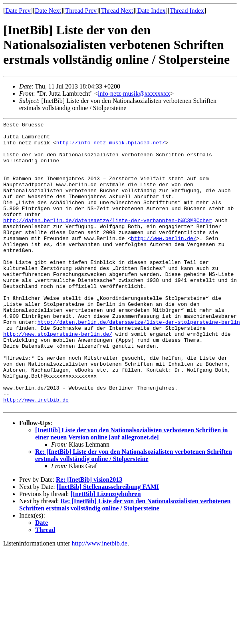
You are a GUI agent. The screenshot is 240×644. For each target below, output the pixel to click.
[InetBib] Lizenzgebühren (105, 551)
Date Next (48, 11)
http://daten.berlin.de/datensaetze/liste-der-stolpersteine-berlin (139, 362)
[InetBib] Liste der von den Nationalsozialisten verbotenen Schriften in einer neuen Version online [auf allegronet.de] (131, 491)
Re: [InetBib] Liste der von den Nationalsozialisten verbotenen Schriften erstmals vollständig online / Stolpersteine (134, 513)
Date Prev (18, 11)
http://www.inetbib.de (36, 456)
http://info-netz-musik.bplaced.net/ (111, 147)
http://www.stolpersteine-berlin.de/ (58, 377)
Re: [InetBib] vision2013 (89, 537)
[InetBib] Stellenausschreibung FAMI (108, 544)
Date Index (152, 11)
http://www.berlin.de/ (164, 262)
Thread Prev (81, 11)
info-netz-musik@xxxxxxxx (134, 94)
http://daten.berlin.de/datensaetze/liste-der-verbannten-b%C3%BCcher (108, 240)
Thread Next (117, 11)
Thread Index (187, 11)
